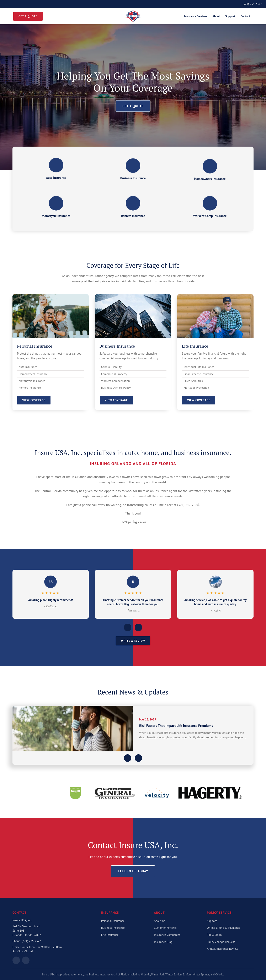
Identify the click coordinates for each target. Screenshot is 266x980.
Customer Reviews (165, 928)
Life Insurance (110, 935)
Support (230, 16)
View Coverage (34, 400)
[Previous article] (128, 758)
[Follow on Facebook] (26, 960)
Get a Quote (28, 16)
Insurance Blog (163, 942)
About (216, 16)
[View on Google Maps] (16, 960)
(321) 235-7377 (252, 4)
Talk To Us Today (133, 871)
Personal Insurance (113, 921)
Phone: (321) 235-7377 (27, 941)
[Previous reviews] (128, 627)
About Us (160, 921)
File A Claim (214, 935)
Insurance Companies (167, 935)
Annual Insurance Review (222, 949)
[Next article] (138, 758)
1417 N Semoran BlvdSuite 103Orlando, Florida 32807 (27, 931)
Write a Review (133, 641)
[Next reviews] (138, 627)
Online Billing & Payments (224, 928)
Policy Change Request (221, 942)
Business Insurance (113, 928)
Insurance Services (196, 16)
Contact (245, 16)
